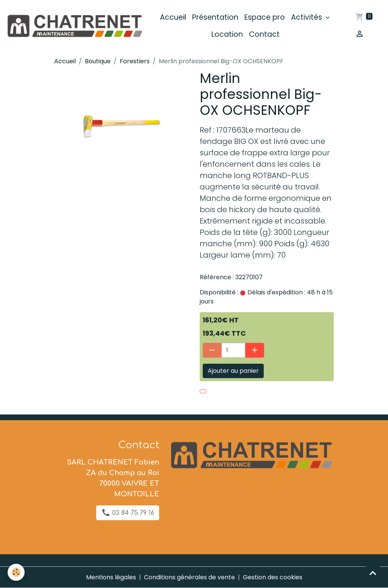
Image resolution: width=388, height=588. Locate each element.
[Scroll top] (373, 573)
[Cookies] (16, 572)
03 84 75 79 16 (128, 513)
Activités (307, 17)
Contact (264, 34)
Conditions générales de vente (189, 577)
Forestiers (135, 61)
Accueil (173, 17)
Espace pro (265, 17)
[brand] (74, 26)
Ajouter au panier (233, 371)
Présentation (215, 17)
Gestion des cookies (273, 577)
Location (227, 34)
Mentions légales (111, 577)
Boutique (98, 61)
